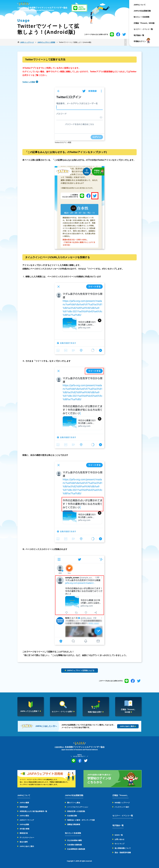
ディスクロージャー (27, 838)
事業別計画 (24, 833)
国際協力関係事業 (74, 824)
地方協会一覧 (139, 35)
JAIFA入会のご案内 (27, 846)
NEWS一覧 (119, 835)
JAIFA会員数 (24, 824)
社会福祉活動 (72, 816)
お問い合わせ (119, 839)
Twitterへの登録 (29, 82)
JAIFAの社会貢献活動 (142, 11)
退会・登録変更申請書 (123, 853)
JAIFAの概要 (24, 803)
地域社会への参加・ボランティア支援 (81, 820)
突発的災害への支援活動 (76, 811)
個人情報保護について (123, 848)
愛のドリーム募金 (74, 803)
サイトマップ (119, 844)
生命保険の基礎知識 (74, 845)
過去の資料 (24, 842)
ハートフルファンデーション (78, 807)
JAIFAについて (140, 5)
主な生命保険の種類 (74, 840)
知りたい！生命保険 (141, 17)
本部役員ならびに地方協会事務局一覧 (33, 811)
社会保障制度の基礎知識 (76, 849)
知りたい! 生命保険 (73, 833)
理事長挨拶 (24, 807)
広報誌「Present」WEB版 (144, 23)
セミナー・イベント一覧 (143, 29)
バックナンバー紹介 (122, 807)
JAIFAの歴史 (24, 816)
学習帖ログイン (140, 41)
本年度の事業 (24, 829)
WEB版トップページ (122, 803)
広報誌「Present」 (120, 795)
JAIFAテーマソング (27, 820)
